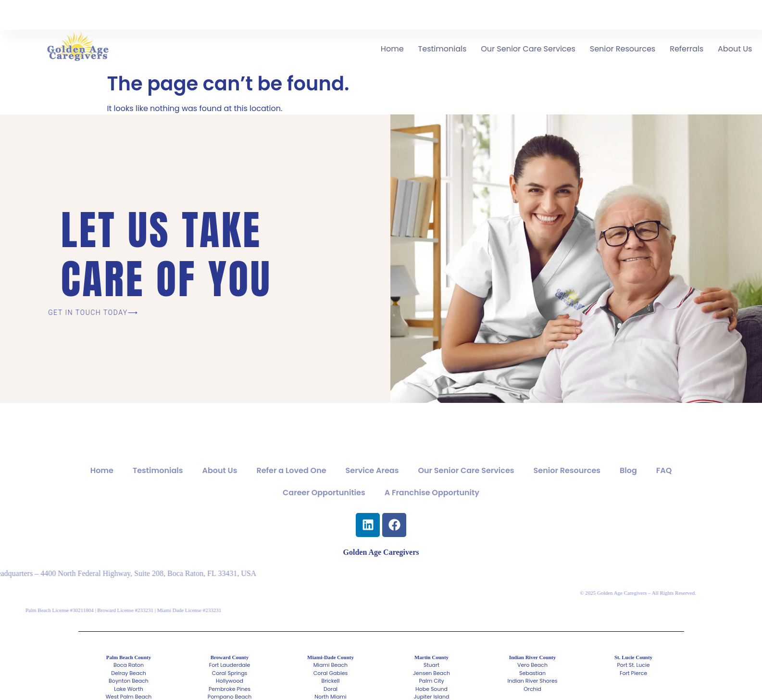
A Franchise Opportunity (432, 506)
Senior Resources (678, 49)
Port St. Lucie (633, 665)
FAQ (664, 484)
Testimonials (498, 49)
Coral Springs (230, 673)
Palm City (431, 681)
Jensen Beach (431, 673)
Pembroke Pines (230, 689)
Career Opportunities (324, 506)
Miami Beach (331, 665)
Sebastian (532, 673)
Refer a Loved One (291, 484)
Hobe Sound (431, 689)
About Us (219, 484)
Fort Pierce (633, 673)
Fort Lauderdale (230, 665)
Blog (628, 484)
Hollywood (230, 681)
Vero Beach (532, 665)
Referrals (742, 49)
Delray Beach (129, 673)
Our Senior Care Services (584, 49)
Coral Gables (331, 673)
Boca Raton (129, 665)
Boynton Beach (129, 681)
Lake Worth (129, 689)
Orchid (532, 689)
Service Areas (372, 484)
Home (448, 49)
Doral (331, 689)
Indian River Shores (533, 681)
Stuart (431, 665)
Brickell (330, 681)
